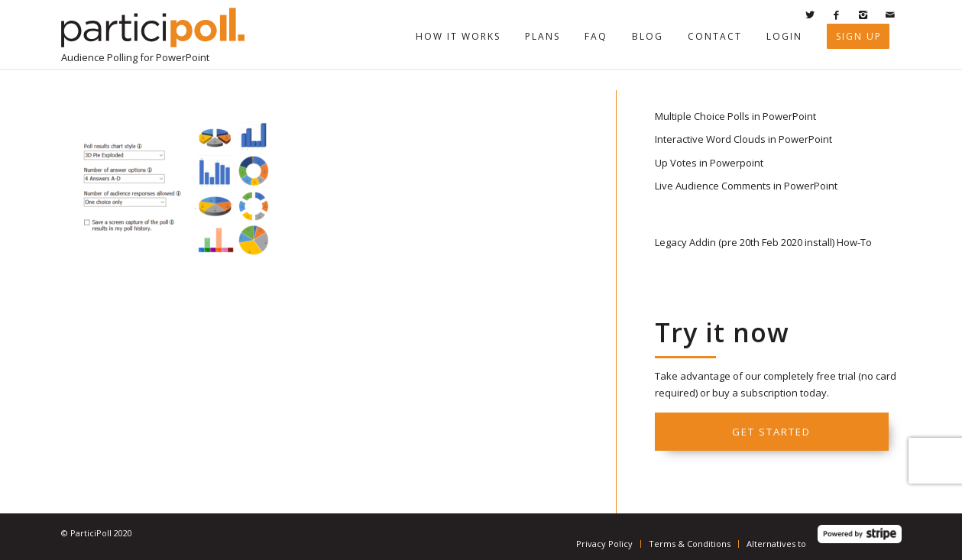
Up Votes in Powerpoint (709, 163)
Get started (771, 432)
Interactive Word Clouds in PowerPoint (743, 139)
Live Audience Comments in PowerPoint (746, 186)
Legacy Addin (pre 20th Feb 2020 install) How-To (763, 242)
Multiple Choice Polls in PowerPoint (735, 116)
